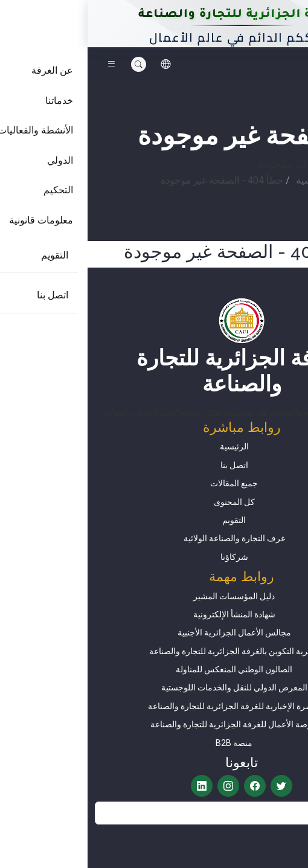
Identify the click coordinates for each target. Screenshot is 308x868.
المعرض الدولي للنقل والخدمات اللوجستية (147, 687)
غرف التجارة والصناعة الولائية (147, 538)
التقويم (146, 520)
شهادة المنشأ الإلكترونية (147, 614)
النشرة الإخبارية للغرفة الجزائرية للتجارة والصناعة (146, 706)
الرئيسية (225, 180)
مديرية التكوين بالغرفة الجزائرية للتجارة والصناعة (147, 651)
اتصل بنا (147, 465)
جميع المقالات (146, 483)
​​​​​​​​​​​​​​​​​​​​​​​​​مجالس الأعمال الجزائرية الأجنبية (147, 632)
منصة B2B (146, 743)
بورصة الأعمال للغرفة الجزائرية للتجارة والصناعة (147, 724)
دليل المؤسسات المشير (146, 596)
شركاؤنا (147, 557)
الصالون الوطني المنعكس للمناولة (146, 669)
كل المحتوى (147, 502)
